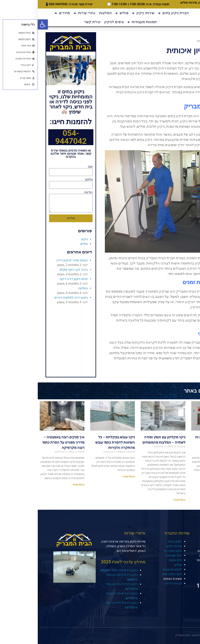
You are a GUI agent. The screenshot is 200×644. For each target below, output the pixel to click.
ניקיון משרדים (135, 551)
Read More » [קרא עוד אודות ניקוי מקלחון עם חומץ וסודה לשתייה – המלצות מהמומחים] (141, 500)
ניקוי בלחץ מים (134, 574)
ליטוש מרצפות (135, 569)
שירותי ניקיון (106, 13)
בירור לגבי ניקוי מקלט (36, 270)
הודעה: (50, 192)
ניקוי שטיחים (136, 555)
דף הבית (188, 41)
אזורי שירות (47, 13)
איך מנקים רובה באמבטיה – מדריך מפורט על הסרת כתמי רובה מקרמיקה (26, 442)
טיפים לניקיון (76, 22)
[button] (5, 24)
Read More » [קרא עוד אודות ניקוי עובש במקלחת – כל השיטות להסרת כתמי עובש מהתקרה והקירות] (91, 477)
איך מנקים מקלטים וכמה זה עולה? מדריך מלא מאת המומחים (178, 442)
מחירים (25, 13)
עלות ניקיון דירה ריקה (36, 279)
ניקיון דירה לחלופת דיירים (33, 298)
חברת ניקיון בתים (136, 13)
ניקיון (47, 239)
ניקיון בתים (137, 541)
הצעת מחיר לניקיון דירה (34, 260)
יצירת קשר (55, 22)
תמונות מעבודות (104, 22)
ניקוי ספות (138, 560)
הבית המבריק (172, 116)
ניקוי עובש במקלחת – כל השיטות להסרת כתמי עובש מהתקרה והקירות (77, 442)
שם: (52, 167)
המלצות (68, 13)
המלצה (45, 288)
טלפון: (51, 179)
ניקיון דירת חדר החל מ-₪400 (81, 570)
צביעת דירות (136, 583)
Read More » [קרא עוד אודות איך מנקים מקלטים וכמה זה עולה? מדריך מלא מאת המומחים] (192, 477)
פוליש (84, 13)
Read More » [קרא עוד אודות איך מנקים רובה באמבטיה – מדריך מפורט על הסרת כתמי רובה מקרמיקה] (40, 485)
